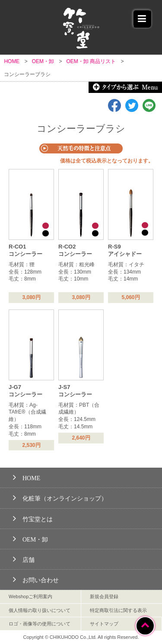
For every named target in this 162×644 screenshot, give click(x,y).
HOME (27, 477)
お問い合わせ (36, 579)
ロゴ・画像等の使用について (40, 624)
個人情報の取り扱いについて (40, 610)
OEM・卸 (30, 538)
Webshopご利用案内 (30, 596)
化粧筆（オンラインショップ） (60, 497)
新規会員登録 (104, 596)
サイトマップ (104, 624)
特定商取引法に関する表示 (118, 610)
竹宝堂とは (33, 518)
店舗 (24, 559)
